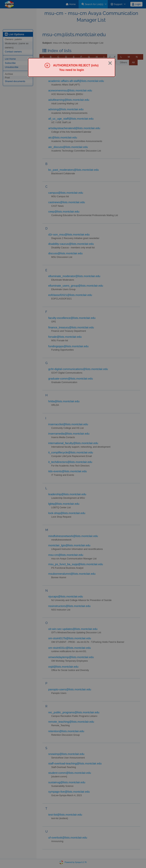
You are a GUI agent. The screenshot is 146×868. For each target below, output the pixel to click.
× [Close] (110, 63)
